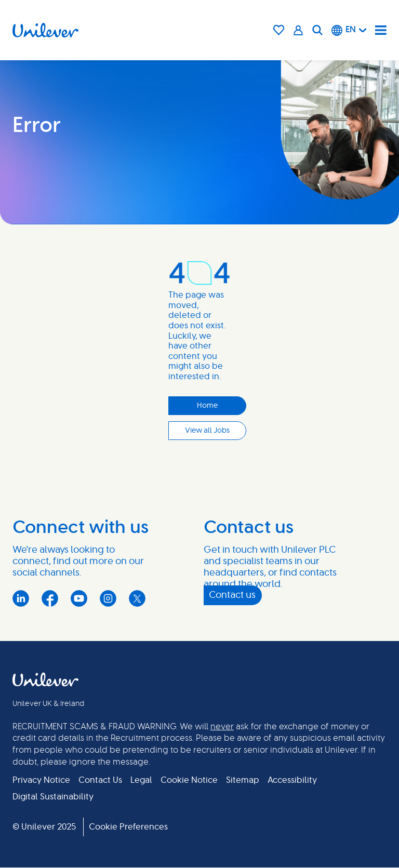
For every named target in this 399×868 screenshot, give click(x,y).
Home (207, 406)
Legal (141, 780)
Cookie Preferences (128, 827)
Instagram (108, 598)
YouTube (79, 598)
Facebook (50, 598)
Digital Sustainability (53, 797)
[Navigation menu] (381, 30)
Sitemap (243, 780)
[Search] (317, 30)
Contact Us (100, 780)
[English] (349, 30)
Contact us (232, 595)
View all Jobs (207, 431)
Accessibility (292, 780)
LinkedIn (21, 598)
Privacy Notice (41, 780)
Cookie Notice (189, 780)
